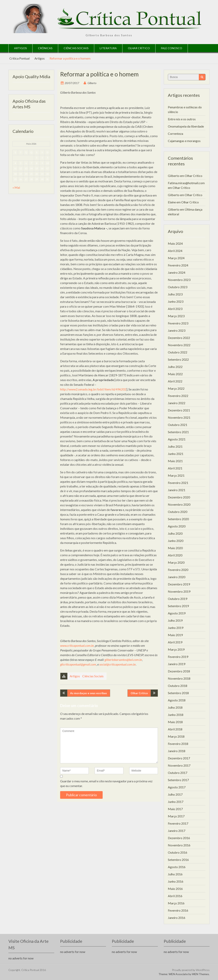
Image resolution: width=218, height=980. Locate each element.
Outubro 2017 (178, 773)
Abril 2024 (175, 251)
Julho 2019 (175, 620)
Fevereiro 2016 (178, 910)
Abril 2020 (175, 555)
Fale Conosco (172, 48)
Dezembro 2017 (179, 758)
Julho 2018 (175, 707)
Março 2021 (176, 475)
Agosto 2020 (177, 526)
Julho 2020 (175, 533)
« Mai (16, 187)
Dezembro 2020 (179, 497)
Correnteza (175, 134)
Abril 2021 (175, 468)
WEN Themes (200, 974)
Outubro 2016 (178, 852)
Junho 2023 (176, 301)
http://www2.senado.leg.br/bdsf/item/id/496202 (93, 389)
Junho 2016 (176, 881)
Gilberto (92, 83)
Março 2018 (176, 736)
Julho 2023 (175, 294)
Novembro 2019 (179, 591)
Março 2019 (176, 649)
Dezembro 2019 (179, 584)
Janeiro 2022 (177, 403)
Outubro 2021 (178, 425)
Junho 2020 (176, 541)
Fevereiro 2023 (178, 323)
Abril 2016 (175, 896)
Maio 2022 (175, 374)
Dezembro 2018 (179, 671)
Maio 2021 (175, 461)
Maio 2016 (175, 889)
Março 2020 (176, 562)
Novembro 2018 (179, 678)
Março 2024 (176, 258)
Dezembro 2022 (179, 338)
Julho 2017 (175, 794)
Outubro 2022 (178, 352)
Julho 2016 (175, 874)
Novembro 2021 (179, 417)
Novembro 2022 (179, 345)
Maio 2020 (175, 548)
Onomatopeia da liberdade (186, 126)
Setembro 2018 (178, 693)
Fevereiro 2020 (178, 570)
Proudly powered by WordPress (191, 970)
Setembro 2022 (178, 359)
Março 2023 (176, 316)
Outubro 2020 (178, 512)
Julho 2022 (175, 367)
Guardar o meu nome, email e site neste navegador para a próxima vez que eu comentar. (106, 783)
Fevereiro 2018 (178, 744)
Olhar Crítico (139, 48)
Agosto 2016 (177, 867)
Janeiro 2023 (177, 330)
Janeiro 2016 (177, 918)
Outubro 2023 (178, 287)
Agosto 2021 (177, 439)
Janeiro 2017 (177, 831)
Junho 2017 (176, 802)
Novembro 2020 (179, 504)
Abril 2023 (175, 309)
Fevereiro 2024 (178, 265)
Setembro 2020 (178, 519)
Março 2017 (176, 816)
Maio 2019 (175, 635)
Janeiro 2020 (177, 577)
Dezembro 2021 (179, 410)
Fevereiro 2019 (178, 657)
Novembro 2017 (179, 765)
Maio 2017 (175, 809)
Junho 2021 (176, 454)
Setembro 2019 (178, 606)
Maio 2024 (175, 243)
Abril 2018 (175, 729)
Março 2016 (176, 903)
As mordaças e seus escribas (89, 693)
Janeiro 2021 (177, 490)
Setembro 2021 (178, 432)
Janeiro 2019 (177, 664)
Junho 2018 (176, 715)
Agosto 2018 (177, 700)
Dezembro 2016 (179, 838)
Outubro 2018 (178, 686)
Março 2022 (176, 388)
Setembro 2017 (178, 780)
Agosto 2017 (177, 787)
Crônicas (45, 48)
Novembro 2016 (179, 845)
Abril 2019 (175, 642)
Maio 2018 (175, 722)
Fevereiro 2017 (178, 823)
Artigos (20, 48)
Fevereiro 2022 (178, 396)
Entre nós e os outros (182, 119)
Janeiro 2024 (177, 272)
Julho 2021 (175, 446)
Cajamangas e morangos (184, 141)
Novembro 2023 (179, 280)
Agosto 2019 (177, 613)
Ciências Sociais (76, 48)
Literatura (108, 48)
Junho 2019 (176, 628)
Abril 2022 (175, 381)
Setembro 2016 (178, 860)
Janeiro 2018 (177, 751)
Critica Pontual (19, 58)
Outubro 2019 (178, 599)
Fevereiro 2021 (178, 483)
